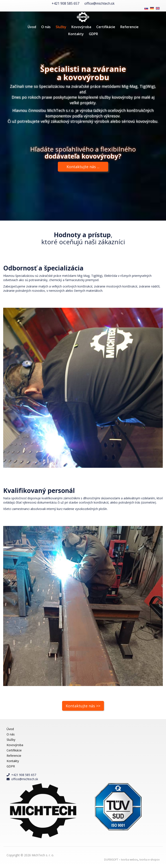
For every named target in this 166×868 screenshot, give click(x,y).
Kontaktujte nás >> (83, 706)
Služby (61, 27)
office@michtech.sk (99, 3)
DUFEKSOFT (111, 860)
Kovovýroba (81, 27)
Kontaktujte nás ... (83, 167)
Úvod (32, 27)
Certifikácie (106, 27)
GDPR (93, 34)
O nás (46, 27)
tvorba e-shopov (150, 860)
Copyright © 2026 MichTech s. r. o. (30, 855)
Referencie (129, 27)
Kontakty (76, 34)
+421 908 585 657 (65, 3)
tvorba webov (129, 860)
